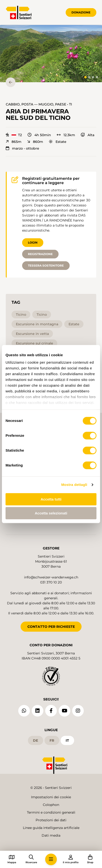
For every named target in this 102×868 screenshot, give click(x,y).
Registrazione (40, 254)
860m (35, 142)
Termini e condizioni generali (51, 812)
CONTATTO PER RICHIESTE (51, 627)
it (67, 740)
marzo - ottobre (22, 148)
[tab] (85, 77)
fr (52, 740)
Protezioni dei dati (51, 820)
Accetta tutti (51, 499)
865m (14, 142)
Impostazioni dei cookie (51, 797)
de (35, 740)
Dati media (51, 835)
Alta (88, 135)
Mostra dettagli (74, 485)
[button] (51, 54)
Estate (58, 142)
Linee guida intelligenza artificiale (51, 828)
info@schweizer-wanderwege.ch (51, 577)
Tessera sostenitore (46, 265)
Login (33, 242)
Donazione (81, 12)
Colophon (51, 805)
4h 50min (39, 135)
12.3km (66, 135)
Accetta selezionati (51, 513)
